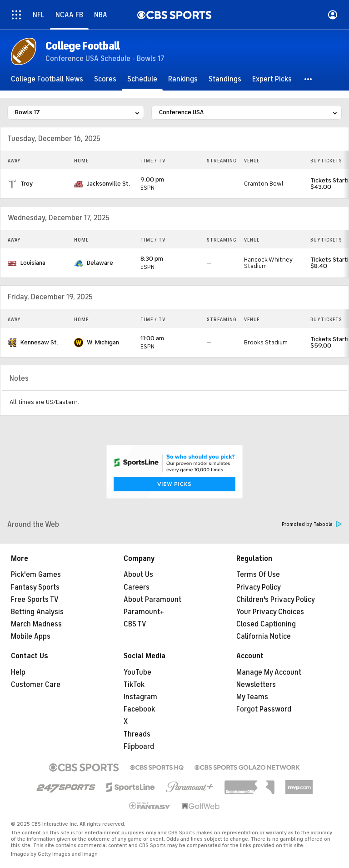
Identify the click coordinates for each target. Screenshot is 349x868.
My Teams (252, 697)
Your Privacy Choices (270, 612)
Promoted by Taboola (312, 524)
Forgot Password (264, 709)
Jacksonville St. (108, 184)
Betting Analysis (37, 612)
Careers (137, 587)
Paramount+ (144, 612)
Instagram (140, 697)
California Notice (264, 636)
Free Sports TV (35, 600)
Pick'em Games (36, 575)
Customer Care (36, 685)
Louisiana (33, 263)
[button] (309, 79)
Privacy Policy (259, 587)
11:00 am (152, 338)
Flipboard (139, 747)
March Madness (36, 624)
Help (18, 672)
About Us (138, 575)
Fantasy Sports (35, 587)
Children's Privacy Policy (276, 600)
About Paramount (152, 600)
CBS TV (135, 624)
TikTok (134, 685)
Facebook (139, 709)
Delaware (100, 263)
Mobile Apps (31, 636)
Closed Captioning (266, 624)
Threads (137, 734)
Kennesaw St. (39, 342)
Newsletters (256, 685)
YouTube (137, 672)
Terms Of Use (258, 575)
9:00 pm (152, 179)
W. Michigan (103, 342)
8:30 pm (152, 259)
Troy (27, 184)
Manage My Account (269, 672)
